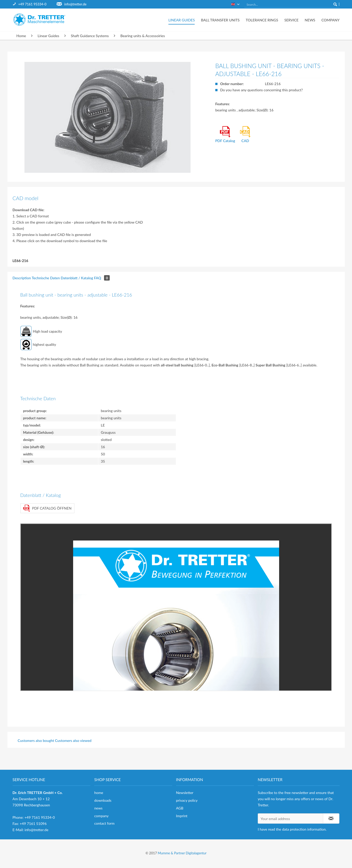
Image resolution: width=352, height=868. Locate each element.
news (98, 808)
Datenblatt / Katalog (77, 278)
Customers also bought (36, 740)
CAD (245, 134)
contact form (104, 823)
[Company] (329, 20)
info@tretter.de (75, 4)
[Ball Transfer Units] (220, 20)
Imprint (182, 816)
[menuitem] (35, 4)
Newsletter (185, 793)
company (101, 816)
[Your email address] (290, 818)
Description (22, 278)
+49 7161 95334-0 (32, 4)
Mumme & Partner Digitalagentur (182, 853)
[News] (310, 20)
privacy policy (187, 800)
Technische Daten (46, 278)
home (99, 793)
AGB (180, 808)
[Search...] (292, 5)
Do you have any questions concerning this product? (261, 90)
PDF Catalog (225, 134)
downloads (103, 800)
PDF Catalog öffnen (47, 508)
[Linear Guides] (182, 20)
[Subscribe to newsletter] (331, 818)
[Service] (291, 20)
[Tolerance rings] (262, 20)
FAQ (102, 278)
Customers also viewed (73, 740)
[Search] (335, 4)
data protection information (304, 829)
